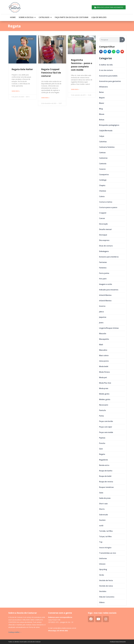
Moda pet (103, 377)
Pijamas (102, 438)
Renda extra (104, 465)
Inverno (102, 306)
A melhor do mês (106, 65)
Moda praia (104, 388)
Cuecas (102, 218)
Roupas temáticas (106, 487)
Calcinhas (103, 142)
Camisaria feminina (107, 147)
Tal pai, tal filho (105, 536)
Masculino (103, 350)
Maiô (101, 345)
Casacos (102, 169)
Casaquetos (104, 174)
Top (101, 542)
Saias (101, 493)
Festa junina (104, 273)
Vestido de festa (106, 580)
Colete (102, 196)
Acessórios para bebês (108, 76)
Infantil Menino (105, 301)
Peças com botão (106, 421)
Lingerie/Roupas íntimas (109, 328)
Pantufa (102, 410)
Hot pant (103, 279)
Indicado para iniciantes (109, 290)
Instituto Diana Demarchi (118, 642)
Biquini (102, 98)
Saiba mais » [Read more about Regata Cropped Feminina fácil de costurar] (45, 98)
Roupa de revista (106, 482)
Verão (102, 575)
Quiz (101, 449)
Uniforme (103, 558)
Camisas (102, 153)
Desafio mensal (105, 229)
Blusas (102, 114)
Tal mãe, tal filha (106, 531)
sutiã (101, 526)
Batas (101, 92)
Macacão (103, 334)
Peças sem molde (106, 432)
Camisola (103, 164)
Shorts (102, 509)
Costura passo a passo (108, 207)
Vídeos (102, 602)
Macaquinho (104, 339)
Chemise (103, 191)
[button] (101, 52)
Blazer (102, 103)
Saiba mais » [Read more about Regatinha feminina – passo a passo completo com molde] (75, 89)
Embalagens (104, 251)
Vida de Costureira (107, 597)
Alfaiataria (103, 87)
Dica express (104, 240)
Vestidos (103, 591)
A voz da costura (106, 70)
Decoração (103, 224)
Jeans (101, 323)
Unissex (102, 564)
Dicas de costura (106, 246)
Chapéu (102, 185)
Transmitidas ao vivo (108, 553)
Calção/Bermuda (106, 131)
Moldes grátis (105, 399)
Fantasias (103, 262)
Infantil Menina (105, 295)
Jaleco (101, 312)
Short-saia (103, 504)
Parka (101, 416)
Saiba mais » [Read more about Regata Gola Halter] (16, 91)
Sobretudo (104, 515)
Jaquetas (103, 317)
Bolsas (102, 120)
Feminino (103, 268)
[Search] (122, 40)
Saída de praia (105, 498)
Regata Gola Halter (22, 69)
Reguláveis (104, 460)
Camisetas (103, 158)
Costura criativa (106, 202)
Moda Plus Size (105, 383)
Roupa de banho (106, 471)
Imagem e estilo (106, 284)
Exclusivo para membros (109, 257)
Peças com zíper (106, 427)
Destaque (103, 235)
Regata (102, 454)
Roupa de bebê (105, 476)
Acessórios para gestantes (110, 81)
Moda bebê (104, 366)
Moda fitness (104, 372)
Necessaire (104, 405)
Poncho (102, 443)
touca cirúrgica (105, 548)
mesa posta (104, 361)
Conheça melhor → (15, 632)
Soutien (102, 520)
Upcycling (103, 569)
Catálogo (103, 180)
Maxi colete (104, 355)
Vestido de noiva (106, 586)
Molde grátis (104, 394)
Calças (102, 136)
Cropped (103, 213)
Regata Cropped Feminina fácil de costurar (51, 73)
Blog (101, 109)
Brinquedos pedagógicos (109, 125)
